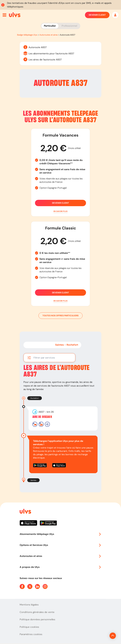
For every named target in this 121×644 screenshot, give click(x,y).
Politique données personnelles (37, 619)
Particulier (50, 26)
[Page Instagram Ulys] (45, 586)
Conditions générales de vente (37, 612)
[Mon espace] (115, 15)
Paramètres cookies (31, 634)
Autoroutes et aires (49, 35)
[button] (60, 211)
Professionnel (69, 26)
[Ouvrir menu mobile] (4, 15)
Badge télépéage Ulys (27, 35)
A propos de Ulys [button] (60, 567)
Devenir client (97, 15)
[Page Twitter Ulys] (30, 586)
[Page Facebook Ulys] (22, 586)
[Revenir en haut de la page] (102, 636)
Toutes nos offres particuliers (60, 316)
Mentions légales (29, 605)
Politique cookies (29, 627)
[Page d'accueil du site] (25, 512)
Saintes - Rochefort (67, 345)
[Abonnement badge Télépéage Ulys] (15, 15)
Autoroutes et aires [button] (60, 556)
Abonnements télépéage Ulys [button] (60, 534)
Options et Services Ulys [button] (60, 545)
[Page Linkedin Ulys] (38, 586)
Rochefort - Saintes (38, 345)
